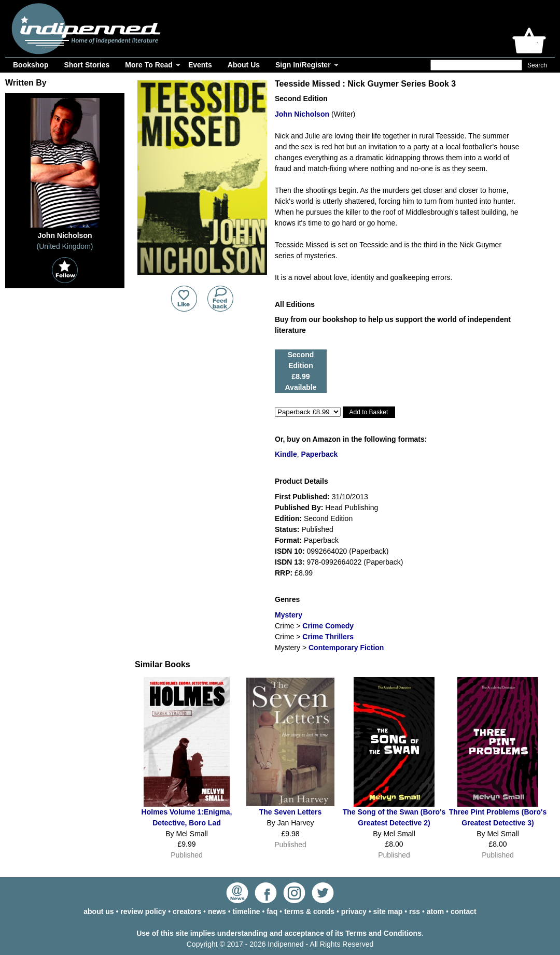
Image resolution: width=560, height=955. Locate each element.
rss (415, 911)
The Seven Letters (291, 812)
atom (435, 911)
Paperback (320, 454)
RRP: (284, 573)
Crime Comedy (328, 626)
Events (200, 65)
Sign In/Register (303, 65)
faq (272, 911)
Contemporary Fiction (346, 648)
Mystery (289, 615)
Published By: (299, 508)
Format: (288, 540)
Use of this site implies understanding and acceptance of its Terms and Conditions (279, 933)
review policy (143, 911)
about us (99, 911)
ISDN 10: (290, 551)
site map (388, 911)
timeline (247, 911)
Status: (287, 529)
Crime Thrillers (328, 637)
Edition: (288, 518)
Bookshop (31, 65)
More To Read (149, 65)
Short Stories (87, 65)
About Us (244, 65)
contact (464, 911)
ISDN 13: (290, 562)
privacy (354, 911)
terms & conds (309, 911)
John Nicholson (302, 114)
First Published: (302, 497)
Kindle (286, 454)
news (217, 911)
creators (187, 911)
